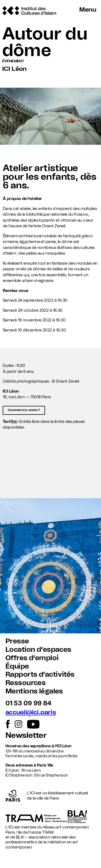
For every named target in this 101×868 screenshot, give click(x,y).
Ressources (25, 683)
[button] (50, 472)
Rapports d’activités (40, 675)
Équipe (17, 666)
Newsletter (26, 736)
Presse (17, 641)
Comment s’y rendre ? (24, 410)
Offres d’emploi (32, 658)
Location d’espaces (38, 650)
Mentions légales (34, 691)
